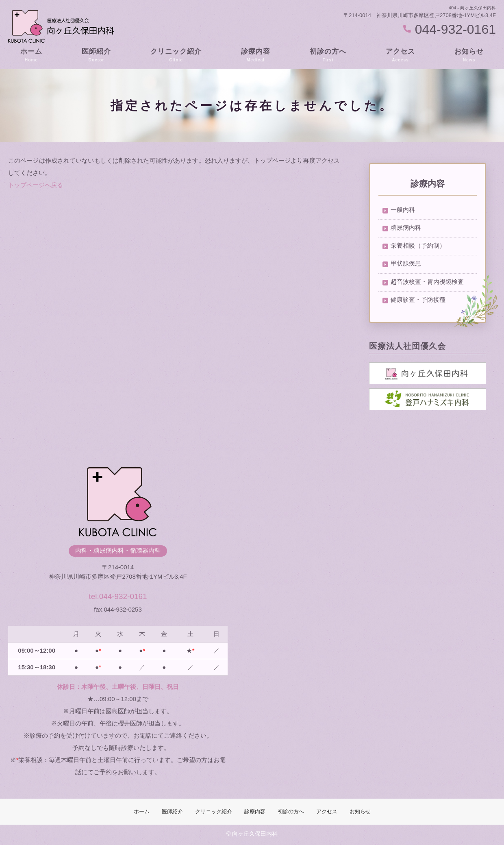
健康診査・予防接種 (418, 302)
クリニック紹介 (176, 55)
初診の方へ (328, 55)
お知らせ (469, 55)
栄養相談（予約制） (418, 247)
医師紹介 (96, 55)
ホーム (31, 55)
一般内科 (403, 210)
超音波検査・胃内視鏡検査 (427, 283)
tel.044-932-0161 (118, 596)
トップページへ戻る (36, 185)
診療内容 (256, 55)
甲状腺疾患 (406, 265)
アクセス (400, 55)
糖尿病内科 (406, 228)
